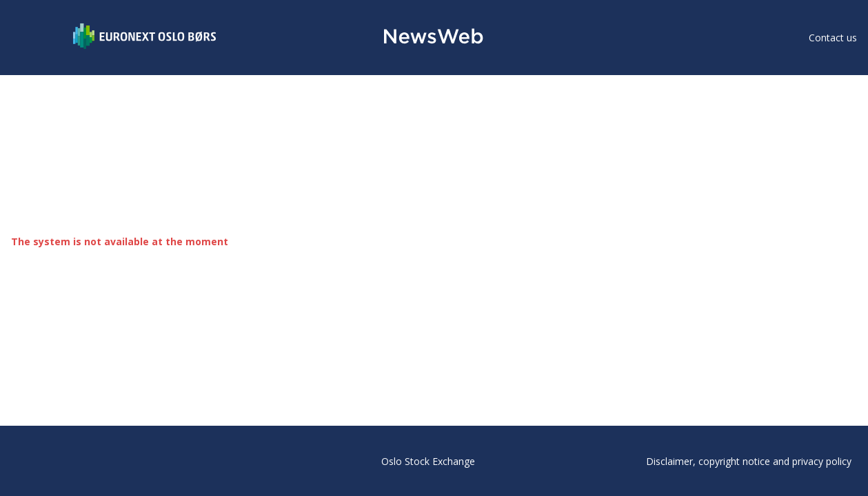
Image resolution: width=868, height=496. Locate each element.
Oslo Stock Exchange (428, 461)
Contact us (833, 38)
